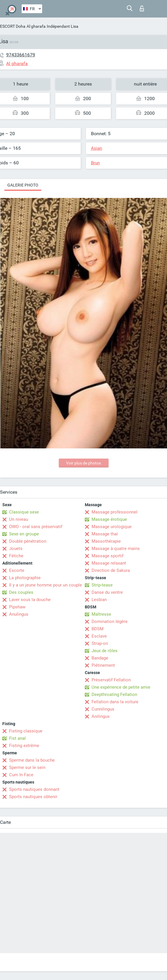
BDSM (98, 629)
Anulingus (19, 614)
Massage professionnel (115, 512)
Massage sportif (107, 556)
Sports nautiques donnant (34, 789)
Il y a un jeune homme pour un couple (45, 585)
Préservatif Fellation (111, 680)
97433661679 (21, 55)
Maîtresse (101, 614)
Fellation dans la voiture (115, 702)
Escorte (17, 570)
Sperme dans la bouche (32, 760)
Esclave (99, 636)
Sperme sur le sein (27, 767)
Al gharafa (36, 26)
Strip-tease (102, 585)
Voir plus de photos (83, 463)
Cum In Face (21, 775)
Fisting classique (26, 731)
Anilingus (101, 716)
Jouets (16, 549)
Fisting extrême (24, 746)
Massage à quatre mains (116, 549)
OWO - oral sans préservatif (36, 527)
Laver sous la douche (30, 600)
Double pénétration (28, 541)
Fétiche (16, 556)
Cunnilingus (103, 709)
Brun (95, 163)
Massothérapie (106, 541)
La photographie (25, 578)
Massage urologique (112, 527)
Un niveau (19, 519)
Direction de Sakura (111, 570)
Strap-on (100, 643)
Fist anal (17, 738)
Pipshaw (17, 607)
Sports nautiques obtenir (33, 797)
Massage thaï (105, 534)
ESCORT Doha (13, 26)
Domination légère (110, 622)
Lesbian (99, 600)
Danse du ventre (107, 592)
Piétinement (103, 665)
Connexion (142, 8)
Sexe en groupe (24, 534)
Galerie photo (23, 185)
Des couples (21, 592)
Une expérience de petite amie (121, 687)
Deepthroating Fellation (114, 694)
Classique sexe (24, 512)
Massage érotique (109, 519)
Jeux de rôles (105, 651)
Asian (97, 148)
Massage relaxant (109, 563)
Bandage (100, 658)
